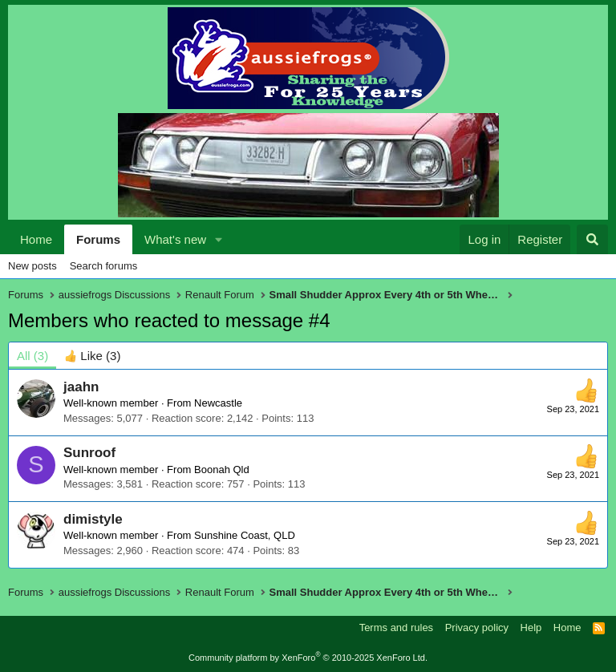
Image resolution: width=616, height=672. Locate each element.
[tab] (92, 356)
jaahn (81, 387)
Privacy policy (477, 627)
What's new (175, 239)
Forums (98, 239)
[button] (219, 239)
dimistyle (93, 519)
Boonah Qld (222, 470)
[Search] (592, 239)
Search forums (104, 266)
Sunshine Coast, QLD (245, 535)
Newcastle (218, 403)
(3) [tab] (32, 356)
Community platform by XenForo (308, 658)
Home (36, 239)
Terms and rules (396, 627)
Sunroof (89, 453)
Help (531, 627)
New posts (32, 266)
